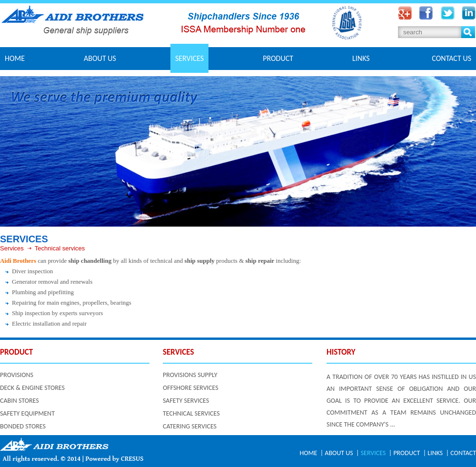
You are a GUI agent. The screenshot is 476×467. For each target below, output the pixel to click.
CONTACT (463, 453)
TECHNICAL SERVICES (191, 413)
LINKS (361, 58)
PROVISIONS (17, 375)
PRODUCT (278, 58)
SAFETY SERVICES (186, 401)
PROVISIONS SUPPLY (190, 375)
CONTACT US (451, 58)
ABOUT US (100, 58)
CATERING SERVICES (190, 426)
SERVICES (189, 58)
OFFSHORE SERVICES (191, 388)
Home (15, 58)
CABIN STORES (20, 401)
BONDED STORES (23, 426)
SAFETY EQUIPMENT (27, 413)
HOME (309, 453)
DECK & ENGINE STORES (32, 388)
